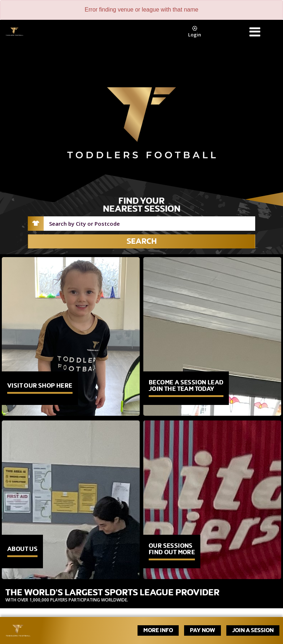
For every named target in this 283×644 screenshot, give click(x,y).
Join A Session (253, 630)
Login (195, 32)
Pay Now (203, 630)
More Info (158, 630)
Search (142, 241)
